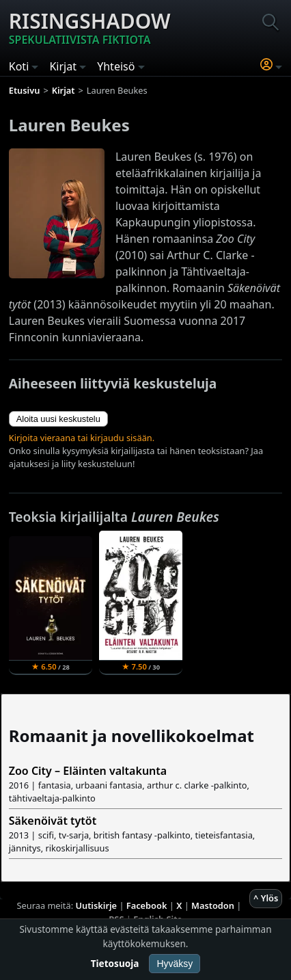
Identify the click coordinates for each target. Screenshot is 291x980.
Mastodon (213, 905)
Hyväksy (175, 964)
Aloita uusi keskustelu (58, 419)
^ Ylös (266, 898)
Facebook (147, 905)
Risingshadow (90, 27)
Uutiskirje (96, 905)
